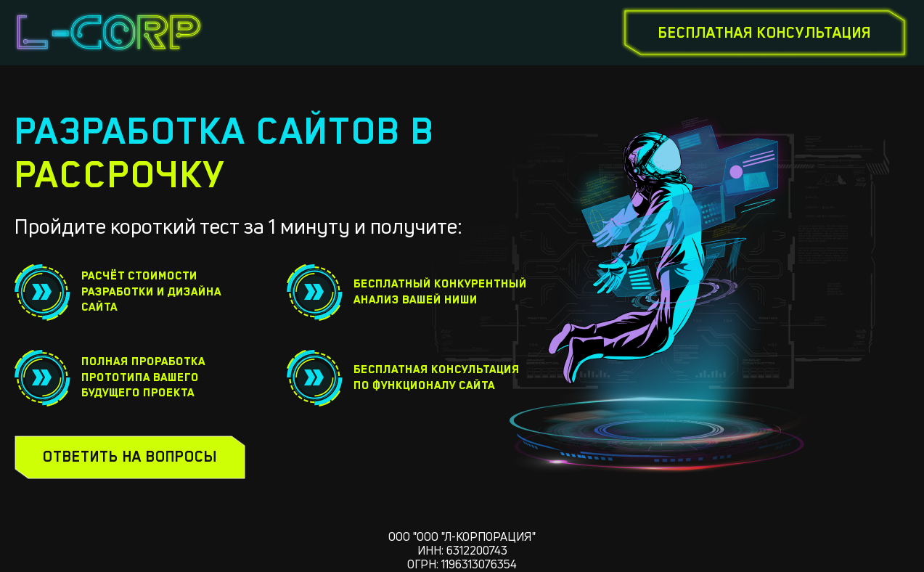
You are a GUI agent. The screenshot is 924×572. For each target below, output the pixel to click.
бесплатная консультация (765, 33)
